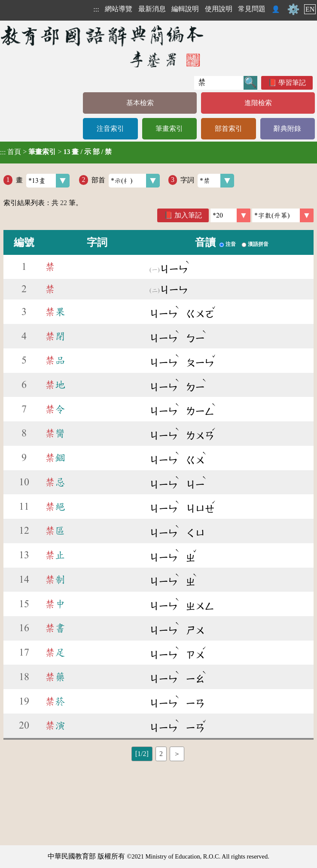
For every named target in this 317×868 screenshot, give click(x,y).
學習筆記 (292, 83)
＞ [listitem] (177, 754)
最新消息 (152, 9)
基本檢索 (140, 103)
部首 (126, 181)
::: (96, 9)
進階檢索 (258, 103)
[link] (283, 215)
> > (56, 152)
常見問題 (252, 9)
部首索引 (229, 129)
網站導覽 (119, 9)
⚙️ (293, 9)
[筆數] (230, 215)
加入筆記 (188, 215)
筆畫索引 (169, 129)
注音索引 (110, 129)
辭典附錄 (287, 129)
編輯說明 (185, 9)
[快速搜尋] (219, 83)
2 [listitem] (161, 754)
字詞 (207, 181)
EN (310, 9)
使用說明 (219, 9)
